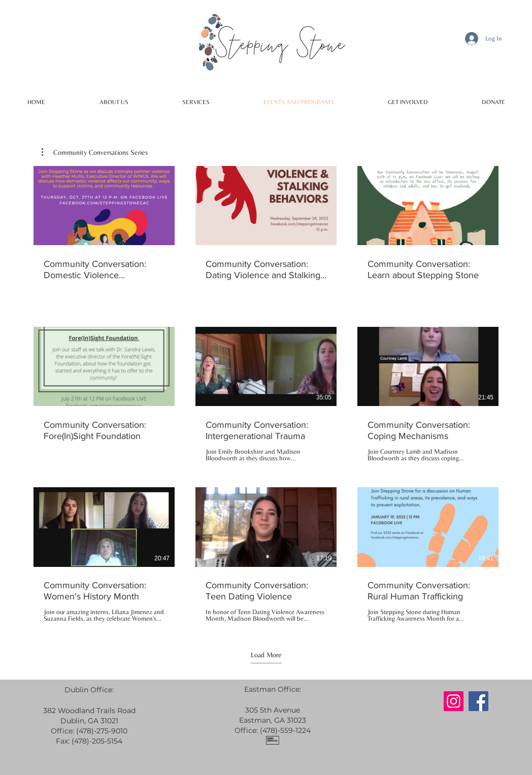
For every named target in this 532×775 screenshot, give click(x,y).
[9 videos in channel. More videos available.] (266, 394)
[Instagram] (454, 701)
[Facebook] (478, 701)
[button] (95, 152)
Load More (266, 655)
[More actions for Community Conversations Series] (95, 152)
